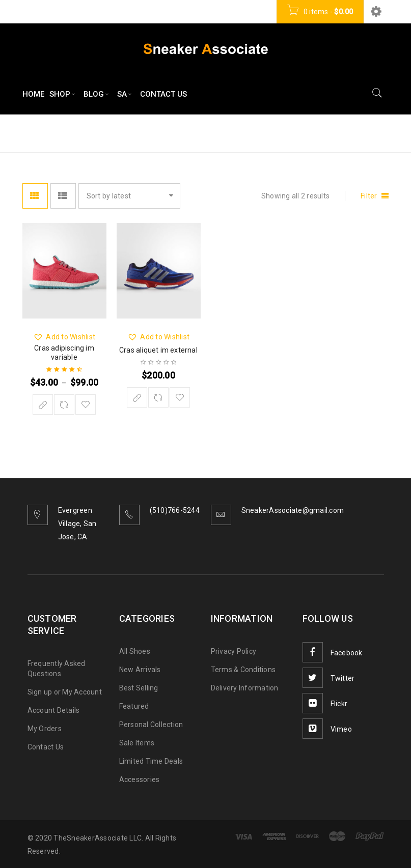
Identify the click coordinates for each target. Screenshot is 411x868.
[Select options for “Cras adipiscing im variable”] (43, 404)
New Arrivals (140, 670)
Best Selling (139, 688)
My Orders (45, 729)
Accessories (140, 779)
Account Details (54, 710)
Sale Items (137, 743)
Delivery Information (245, 688)
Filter (369, 196)
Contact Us (46, 747)
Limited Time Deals (151, 761)
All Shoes (135, 651)
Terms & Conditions (243, 670)
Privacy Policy (234, 651)
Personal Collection (151, 725)
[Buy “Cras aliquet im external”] (137, 397)
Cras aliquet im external (158, 350)
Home (291, 133)
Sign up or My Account (65, 692)
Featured (134, 706)
